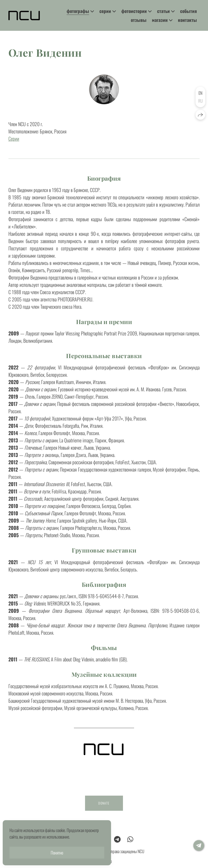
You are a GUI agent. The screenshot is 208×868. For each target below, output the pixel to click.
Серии (14, 139)
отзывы (139, 20)
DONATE (104, 809)
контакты (187, 20)
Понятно (57, 853)
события (188, 11)
